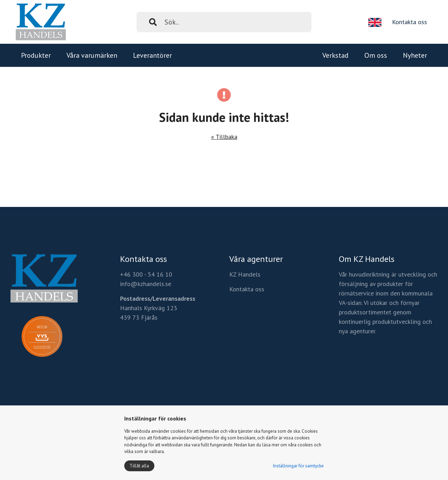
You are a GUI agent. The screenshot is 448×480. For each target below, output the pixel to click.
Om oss (376, 55)
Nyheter (415, 55)
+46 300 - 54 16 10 (146, 274)
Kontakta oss (409, 22)
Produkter (36, 55)
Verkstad (335, 55)
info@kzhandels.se (146, 284)
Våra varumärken (92, 55)
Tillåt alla (139, 466)
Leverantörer (152, 55)
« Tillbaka (224, 137)
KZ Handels (245, 274)
